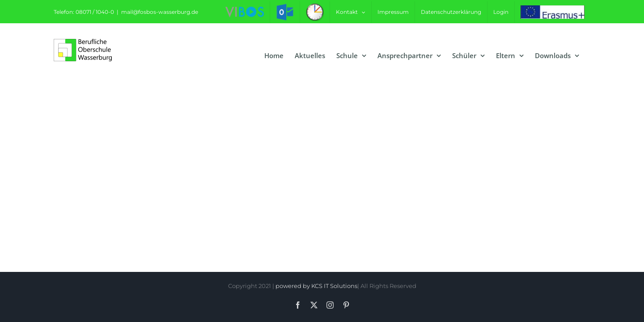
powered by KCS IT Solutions (316, 286)
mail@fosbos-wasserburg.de (160, 12)
